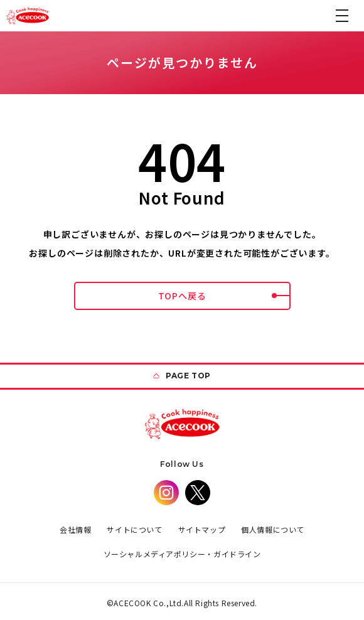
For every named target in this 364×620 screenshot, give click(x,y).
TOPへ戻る (224, 296)
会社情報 (75, 529)
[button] (342, 16)
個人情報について (273, 529)
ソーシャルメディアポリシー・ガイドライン (182, 554)
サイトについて (134, 529)
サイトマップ (202, 529)
